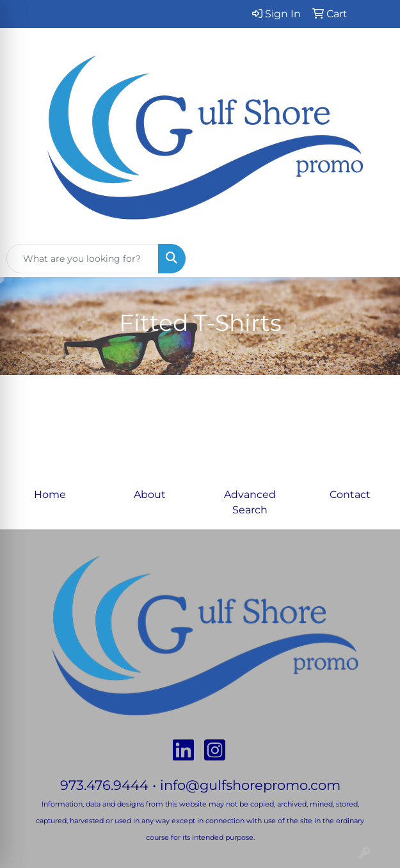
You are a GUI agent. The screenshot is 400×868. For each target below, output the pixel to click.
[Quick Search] (83, 259)
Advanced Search (250, 502)
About (150, 494)
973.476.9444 (104, 785)
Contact (350, 494)
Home (50, 494)
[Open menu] (374, 259)
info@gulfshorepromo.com (250, 785)
